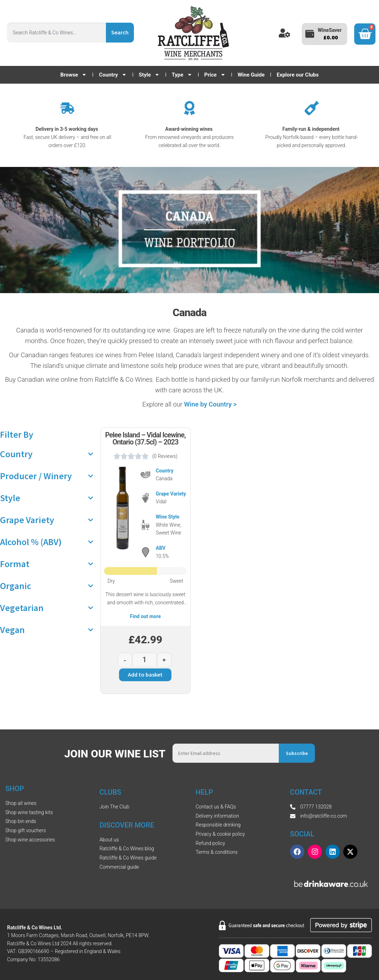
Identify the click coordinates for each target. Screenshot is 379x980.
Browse (73, 75)
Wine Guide (251, 75)
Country (113, 75)
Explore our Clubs (298, 75)
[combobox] (56, 33)
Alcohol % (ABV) (47, 542)
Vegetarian (47, 608)
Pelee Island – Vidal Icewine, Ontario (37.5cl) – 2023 (145, 438)
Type (182, 75)
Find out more (145, 616)
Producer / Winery (47, 476)
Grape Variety (47, 520)
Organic (47, 586)
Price (215, 75)
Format (47, 564)
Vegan (47, 630)
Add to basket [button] (145, 674)
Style (149, 75)
